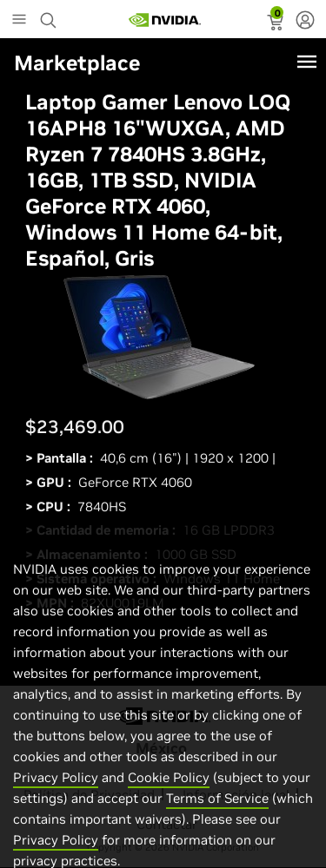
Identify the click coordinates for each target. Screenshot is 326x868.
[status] (277, 24)
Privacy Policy (56, 800)
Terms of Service (217, 821)
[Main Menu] (19, 21)
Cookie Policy (169, 800)
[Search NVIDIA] (50, 16)
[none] (305, 22)
